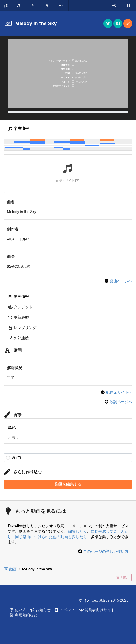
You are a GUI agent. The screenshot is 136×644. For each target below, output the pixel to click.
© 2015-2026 (104, 600)
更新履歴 (18, 317)
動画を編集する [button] (68, 484)
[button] (128, 24)
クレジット (20, 307)
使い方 (18, 610)
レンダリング (22, 328)
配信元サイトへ (119, 392)
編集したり (78, 531)
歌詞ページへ (121, 402)
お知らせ (40, 610)
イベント (65, 610)
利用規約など (23, 615)
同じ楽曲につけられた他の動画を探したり (51, 537)
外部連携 (18, 338)
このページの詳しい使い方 (106, 551)
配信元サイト (68, 181)
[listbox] (62, 5)
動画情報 (18, 297)
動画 (10, 569)
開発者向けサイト (97, 610)
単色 (12, 428)
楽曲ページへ (121, 281)
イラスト (16, 438)
